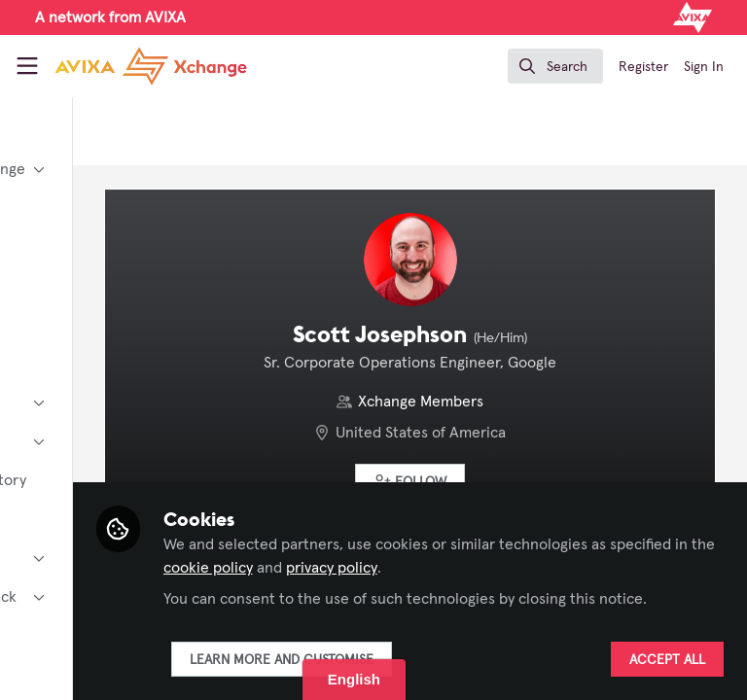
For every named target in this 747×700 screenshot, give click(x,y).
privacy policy (383, 568)
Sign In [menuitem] (704, 67)
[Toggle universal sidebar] (27, 66)
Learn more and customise (456, 660)
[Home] (151, 66)
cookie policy (602, 544)
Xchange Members (509, 402)
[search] (555, 66)
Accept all (667, 660)
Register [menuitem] (643, 67)
